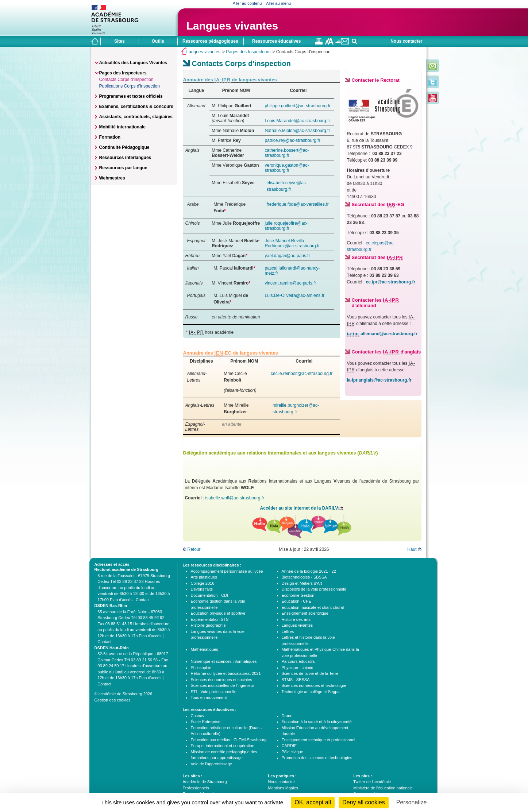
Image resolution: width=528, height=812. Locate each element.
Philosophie (201, 668)
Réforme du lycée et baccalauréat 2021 (226, 673)
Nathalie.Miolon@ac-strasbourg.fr (297, 131)
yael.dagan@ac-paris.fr (287, 256)
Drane (287, 716)
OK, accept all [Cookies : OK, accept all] (313, 802)
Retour (194, 549)
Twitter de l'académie (372, 782)
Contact (143, 600)
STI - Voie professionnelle (214, 692)
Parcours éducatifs (298, 661)
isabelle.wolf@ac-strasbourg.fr (235, 498)
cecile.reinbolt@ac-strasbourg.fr (302, 374)
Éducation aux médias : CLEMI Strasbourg (229, 740)
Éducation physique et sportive (218, 613)
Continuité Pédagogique (124, 147)
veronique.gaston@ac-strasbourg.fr (287, 168)
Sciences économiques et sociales (221, 680)
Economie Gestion (298, 595)
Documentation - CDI (210, 595)
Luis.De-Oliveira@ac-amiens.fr (294, 295)
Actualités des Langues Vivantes (133, 63)
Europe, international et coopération (223, 746)
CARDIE (289, 746)
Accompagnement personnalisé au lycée (227, 571)
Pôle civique (292, 752)
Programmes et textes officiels (131, 96)
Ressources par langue (123, 168)
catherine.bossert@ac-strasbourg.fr (287, 153)
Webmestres (112, 178)
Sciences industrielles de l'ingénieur (223, 685)
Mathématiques (205, 649)
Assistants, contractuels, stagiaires (136, 117)
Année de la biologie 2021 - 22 (309, 571)
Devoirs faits (202, 589)
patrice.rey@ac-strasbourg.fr (292, 140)
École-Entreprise (206, 722)
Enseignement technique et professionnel (319, 740)
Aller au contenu (247, 3)
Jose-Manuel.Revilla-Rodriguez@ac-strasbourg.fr (292, 243)
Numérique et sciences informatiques (224, 661)
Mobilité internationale (122, 127)
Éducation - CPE (296, 601)
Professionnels (196, 788)
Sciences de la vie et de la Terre (310, 673)
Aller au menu (278, 3)
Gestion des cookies (113, 700)
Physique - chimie (298, 668)
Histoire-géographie (208, 625)
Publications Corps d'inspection (130, 86)
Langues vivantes (232, 26)
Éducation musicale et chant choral (313, 607)
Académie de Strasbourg (205, 782)
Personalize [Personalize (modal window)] (412, 802)
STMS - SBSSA (296, 680)
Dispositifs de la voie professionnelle (314, 589)
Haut (412, 549)
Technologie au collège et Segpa (311, 692)
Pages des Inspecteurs (248, 52)
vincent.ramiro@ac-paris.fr (290, 283)
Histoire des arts (296, 619)
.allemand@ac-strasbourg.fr (382, 334)
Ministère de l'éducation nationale (383, 788)
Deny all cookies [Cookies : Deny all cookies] (364, 802)
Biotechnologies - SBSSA (304, 577)
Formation (110, 137)
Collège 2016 (203, 583)
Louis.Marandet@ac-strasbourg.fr (297, 121)
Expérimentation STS (210, 619)
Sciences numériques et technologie (314, 685)
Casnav (198, 716)
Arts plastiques (204, 577)
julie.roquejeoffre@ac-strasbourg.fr (286, 226)
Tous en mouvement (209, 697)
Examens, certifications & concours (136, 107)
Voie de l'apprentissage (211, 764)
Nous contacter (406, 41)
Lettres (288, 631)
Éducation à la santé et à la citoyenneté (317, 722)
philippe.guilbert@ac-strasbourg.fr (297, 106)
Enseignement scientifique (305, 613)
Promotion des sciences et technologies (317, 758)
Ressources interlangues (125, 158)
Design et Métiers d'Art (302, 583)
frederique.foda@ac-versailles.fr (297, 204)
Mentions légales (283, 788)
